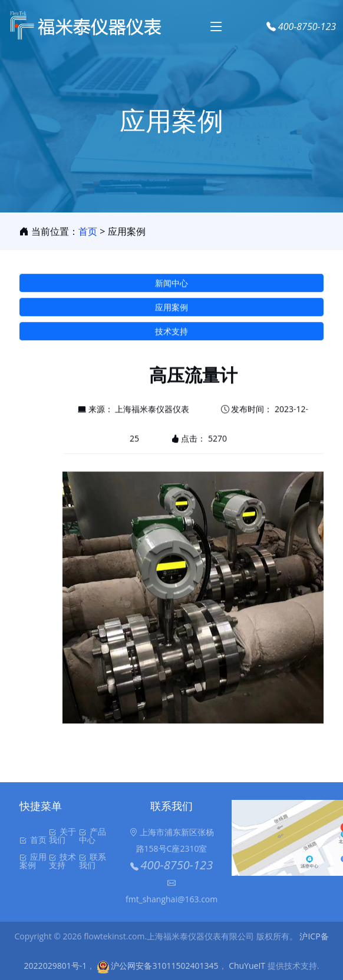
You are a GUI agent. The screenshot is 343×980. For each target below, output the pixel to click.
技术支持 (171, 335)
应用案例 (171, 311)
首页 (88, 231)
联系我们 (93, 861)
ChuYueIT (247, 966)
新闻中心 (171, 287)
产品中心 (93, 836)
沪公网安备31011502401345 (158, 966)
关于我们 (62, 836)
